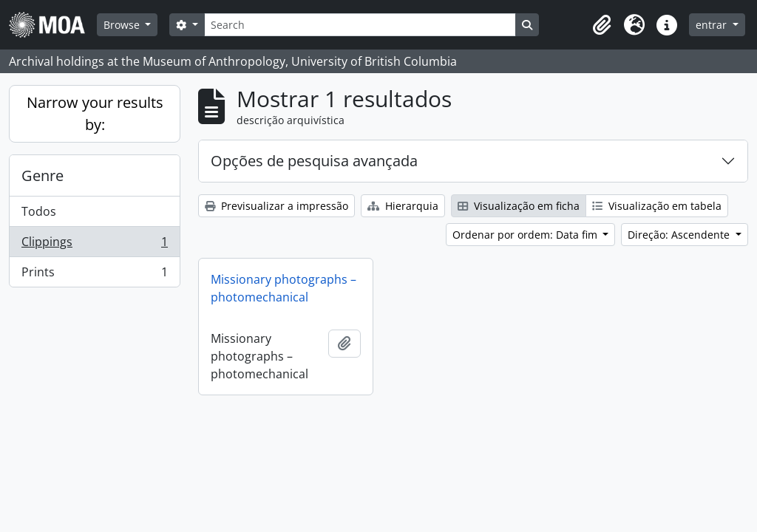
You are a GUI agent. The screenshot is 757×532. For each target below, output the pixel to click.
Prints (94, 275)
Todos (39, 211)
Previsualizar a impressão (276, 206)
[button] (602, 25)
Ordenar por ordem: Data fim (526, 235)
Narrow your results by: (95, 113)
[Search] (360, 25)
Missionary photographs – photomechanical (284, 288)
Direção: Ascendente (680, 235)
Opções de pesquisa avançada (314, 161)
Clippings (94, 245)
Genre (43, 175)
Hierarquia (403, 206)
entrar (713, 25)
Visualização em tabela (657, 206)
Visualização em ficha (519, 206)
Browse (123, 25)
